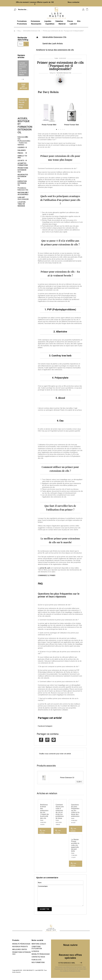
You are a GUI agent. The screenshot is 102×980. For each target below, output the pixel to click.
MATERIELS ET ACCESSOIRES (23, 194)
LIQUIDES (21, 147)
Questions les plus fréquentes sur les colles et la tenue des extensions (75, 811)
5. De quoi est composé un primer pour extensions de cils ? (59, 667)
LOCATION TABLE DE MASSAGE (21, 204)
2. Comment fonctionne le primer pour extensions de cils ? (58, 620)
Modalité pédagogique (21, 944)
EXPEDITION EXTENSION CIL (22, 183)
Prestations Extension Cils (23, 189)
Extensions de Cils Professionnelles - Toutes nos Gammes (23, 141)
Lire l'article (42, 831)
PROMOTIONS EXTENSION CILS (23, 170)
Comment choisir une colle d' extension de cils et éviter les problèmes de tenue (60, 811)
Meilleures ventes (20, 949)
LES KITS (21, 161)
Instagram (49, 726)
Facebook (42, 726)
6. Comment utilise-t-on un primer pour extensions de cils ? (58, 682)
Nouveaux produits (20, 947)
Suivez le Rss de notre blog (23, 103)
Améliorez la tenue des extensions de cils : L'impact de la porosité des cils (44, 811)
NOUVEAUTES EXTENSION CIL (23, 177)
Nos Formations (38, 962)
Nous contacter (74, 2)
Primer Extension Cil (67, 778)
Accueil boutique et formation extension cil (25, 125)
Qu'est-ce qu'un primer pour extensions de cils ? (55, 605)
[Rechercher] (26, 10)
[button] (20, 79)
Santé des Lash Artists (53, 43)
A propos (35, 951)
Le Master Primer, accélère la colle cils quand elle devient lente (75, 845)
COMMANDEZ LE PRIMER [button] (47, 575)
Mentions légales (39, 944)
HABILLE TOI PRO (22, 157)
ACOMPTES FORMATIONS (23, 164)
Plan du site (37, 960)
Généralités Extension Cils (54, 37)
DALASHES (22, 150)
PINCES (20, 153)
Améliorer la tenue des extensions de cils (55, 50)
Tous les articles (23, 86)
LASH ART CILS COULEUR (23, 198)
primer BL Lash (45, 568)
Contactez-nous (38, 957)
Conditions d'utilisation (37, 948)
